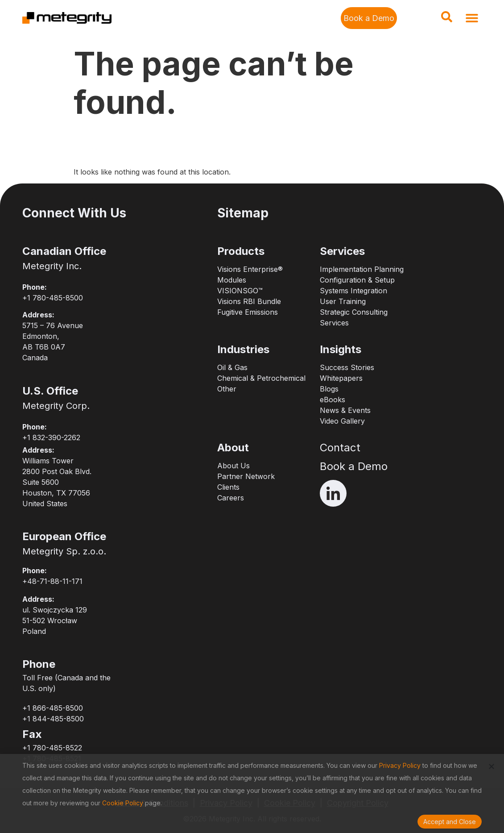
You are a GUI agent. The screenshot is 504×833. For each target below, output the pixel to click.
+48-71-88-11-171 (52, 581)
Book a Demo (354, 466)
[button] (472, 18)
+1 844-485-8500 (53, 719)
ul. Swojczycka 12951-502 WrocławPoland (55, 621)
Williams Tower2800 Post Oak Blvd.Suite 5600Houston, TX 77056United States (57, 482)
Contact (340, 448)
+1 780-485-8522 (52, 748)
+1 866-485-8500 (53, 708)
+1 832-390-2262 (51, 437)
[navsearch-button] (446, 20)
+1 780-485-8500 (53, 298)
